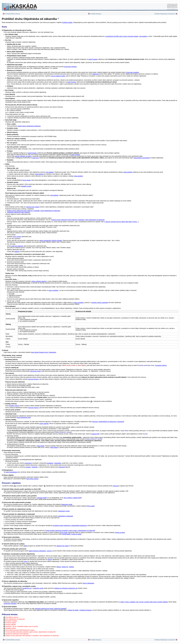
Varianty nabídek (11, 625)
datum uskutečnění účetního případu (51, 241)
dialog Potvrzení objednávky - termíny (40, 551)
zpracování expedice (70, 67)
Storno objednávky (88, 583)
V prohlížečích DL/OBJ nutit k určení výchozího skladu (121, 36)
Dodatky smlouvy (14, 406)
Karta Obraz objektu (32, 479)
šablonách (96, 74)
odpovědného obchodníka (142, 158)
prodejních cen (27, 588)
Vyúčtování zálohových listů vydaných (18, 212)
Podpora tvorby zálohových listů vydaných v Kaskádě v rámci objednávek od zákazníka (34, 211)
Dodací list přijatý (73, 610)
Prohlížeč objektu (67, 22)
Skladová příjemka (86, 610)
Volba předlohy (128, 172)
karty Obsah (41, 446)
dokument (62, 467)
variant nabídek (44, 424)
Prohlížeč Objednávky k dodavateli (165, 14)
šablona (17, 252)
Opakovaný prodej (67, 504)
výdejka (71, 567)
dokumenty (29, 463)
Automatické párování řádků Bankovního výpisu (20, 630)
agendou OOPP (42, 498)
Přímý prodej (91, 506)
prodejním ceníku (38, 588)
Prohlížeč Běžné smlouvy (13, 14)
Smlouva (116, 486)
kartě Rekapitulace (12, 472)
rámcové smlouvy (33, 379)
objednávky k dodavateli (66, 516)
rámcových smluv (35, 371)
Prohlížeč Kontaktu (11, 621)
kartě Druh (35, 158)
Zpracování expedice (132, 72)
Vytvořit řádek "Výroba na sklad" (72, 534)
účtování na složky (26, 156)
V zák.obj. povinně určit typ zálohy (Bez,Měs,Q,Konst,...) (122, 222)
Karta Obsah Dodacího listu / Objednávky (43, 352)
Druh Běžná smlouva (12, 617)
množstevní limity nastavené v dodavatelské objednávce (70, 526)
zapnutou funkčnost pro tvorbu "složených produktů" (51, 609)
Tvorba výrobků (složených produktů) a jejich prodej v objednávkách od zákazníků (70, 531)
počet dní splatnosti (17, 246)
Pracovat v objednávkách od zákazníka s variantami (108, 422)
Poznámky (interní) (161, 365)
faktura (59, 567)
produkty (28, 467)
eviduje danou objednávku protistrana (29, 126)
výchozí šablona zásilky (58, 76)
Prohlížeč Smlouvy (96, 14)
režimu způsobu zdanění (39, 281)
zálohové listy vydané (33, 207)
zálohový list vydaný (63, 546)
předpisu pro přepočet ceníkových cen (66, 588)
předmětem (58, 463)
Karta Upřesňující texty (24, 417)
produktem (50, 463)
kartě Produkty (93, 59)
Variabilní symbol (26, 186)
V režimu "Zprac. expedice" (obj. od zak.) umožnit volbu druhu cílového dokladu (143, 602)
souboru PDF (95, 434)
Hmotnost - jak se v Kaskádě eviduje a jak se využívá (22, 626)
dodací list (65, 567)
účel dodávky (143, 36)
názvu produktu (53, 290)
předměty (35, 467)
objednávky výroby (64, 511)
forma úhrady (27, 180)
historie (50, 559)
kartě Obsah (54, 447)
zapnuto (17, 156)
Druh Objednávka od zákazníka (15, 619)
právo (26, 561)
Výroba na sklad (120, 533)
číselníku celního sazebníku (100, 303)
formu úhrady (17, 237)
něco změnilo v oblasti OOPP (73, 498)
